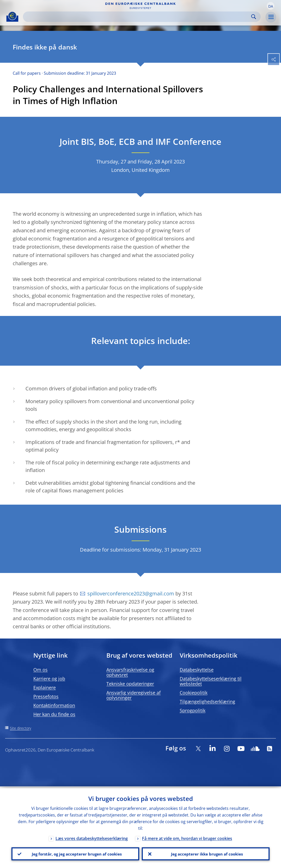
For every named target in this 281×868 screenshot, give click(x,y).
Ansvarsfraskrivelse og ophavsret (130, 672)
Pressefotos (46, 696)
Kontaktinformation (54, 705)
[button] (271, 6)
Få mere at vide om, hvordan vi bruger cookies (187, 837)
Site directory (20, 728)
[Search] (138, 17)
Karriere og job (49, 679)
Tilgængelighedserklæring (207, 701)
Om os (40, 670)
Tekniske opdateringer (130, 684)
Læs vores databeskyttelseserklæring (92, 837)
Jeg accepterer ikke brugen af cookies (206, 853)
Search (254, 17)
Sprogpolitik (193, 710)
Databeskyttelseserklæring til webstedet (211, 681)
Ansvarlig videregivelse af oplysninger (134, 695)
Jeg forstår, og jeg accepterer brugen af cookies (75, 853)
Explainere (45, 687)
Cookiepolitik (194, 693)
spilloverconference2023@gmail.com (131, 593)
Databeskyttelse (197, 670)
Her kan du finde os (54, 714)
